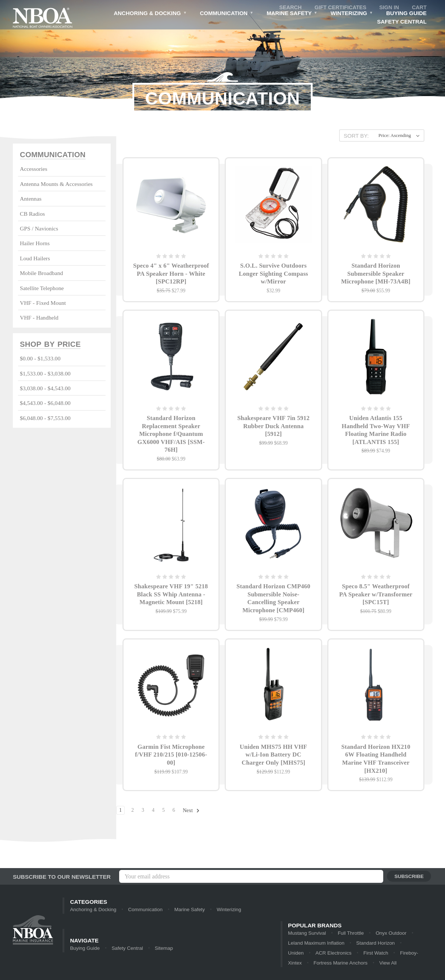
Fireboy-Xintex (375, 954)
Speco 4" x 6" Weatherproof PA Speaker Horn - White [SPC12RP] (171, 274)
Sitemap (162, 949)
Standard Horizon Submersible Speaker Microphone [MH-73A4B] (376, 274)
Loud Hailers (35, 259)
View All (341, 964)
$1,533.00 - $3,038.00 (45, 374)
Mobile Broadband (41, 273)
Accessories (33, 169)
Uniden (396, 944)
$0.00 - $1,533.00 (40, 359)
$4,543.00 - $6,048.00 (45, 404)
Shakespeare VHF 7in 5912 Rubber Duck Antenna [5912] (274, 428)
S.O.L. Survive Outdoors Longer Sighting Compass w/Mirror (273, 274)
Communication (225, 15)
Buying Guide (406, 14)
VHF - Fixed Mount (43, 303)
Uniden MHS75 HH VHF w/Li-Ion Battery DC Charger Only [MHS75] (273, 760)
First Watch (335, 954)
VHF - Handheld (39, 318)
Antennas (31, 199)
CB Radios (32, 214)
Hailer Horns (35, 244)
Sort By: (356, 136)
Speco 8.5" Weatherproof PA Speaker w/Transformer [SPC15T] (376, 598)
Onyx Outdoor (389, 933)
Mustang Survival (306, 933)
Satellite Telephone (42, 288)
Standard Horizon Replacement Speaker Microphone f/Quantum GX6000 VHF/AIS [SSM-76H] (171, 436)
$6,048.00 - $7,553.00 (45, 418)
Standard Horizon (357, 944)
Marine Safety (291, 15)
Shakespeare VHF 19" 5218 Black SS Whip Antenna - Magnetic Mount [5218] (171, 598)
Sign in (388, 8)
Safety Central (402, 22)
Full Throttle (349, 933)
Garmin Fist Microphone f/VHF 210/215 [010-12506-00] (171, 760)
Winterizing (351, 15)
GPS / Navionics (39, 229)
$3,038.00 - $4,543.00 (45, 389)
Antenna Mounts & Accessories (56, 184)
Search (287, 8)
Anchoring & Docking (149, 15)
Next (191, 817)
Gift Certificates (338, 8)
